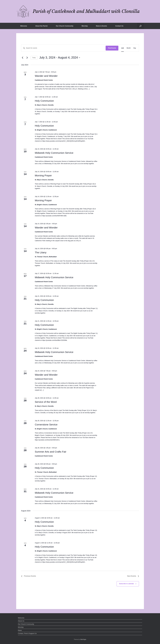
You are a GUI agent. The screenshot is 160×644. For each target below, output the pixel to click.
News (20, 630)
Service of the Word (46, 402)
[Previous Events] (23, 58)
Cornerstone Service (46, 425)
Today (34, 58)
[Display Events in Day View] (135, 48)
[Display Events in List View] (122, 48)
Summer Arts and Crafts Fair (50, 452)
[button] (140, 26)
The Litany (41, 252)
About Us (21, 621)
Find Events (112, 48)
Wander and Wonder (46, 76)
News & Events (101, 26)
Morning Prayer (43, 175)
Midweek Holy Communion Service (54, 153)
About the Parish (41, 26)
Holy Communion (44, 101)
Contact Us (119, 26)
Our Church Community (65, 26)
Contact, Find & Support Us (27, 633)
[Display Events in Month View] (129, 48)
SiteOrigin (83, 639)
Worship (85, 26)
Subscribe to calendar (126, 584)
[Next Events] (27, 58)
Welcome (24, 26)
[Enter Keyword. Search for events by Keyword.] (64, 48)
